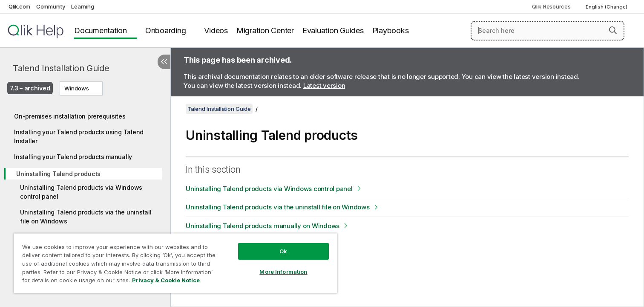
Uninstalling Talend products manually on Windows (263, 226)
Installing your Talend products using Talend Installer (79, 136)
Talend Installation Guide (61, 68)
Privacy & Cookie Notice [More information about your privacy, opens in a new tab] (166, 280)
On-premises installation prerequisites (70, 116)
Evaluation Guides (333, 30)
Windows (77, 88)
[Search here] (548, 31)
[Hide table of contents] (164, 62)
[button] (613, 30)
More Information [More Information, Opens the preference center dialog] (283, 272)
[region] (175, 263)
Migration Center (265, 30)
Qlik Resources (551, 6)
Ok (283, 251)
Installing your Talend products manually (73, 157)
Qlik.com (19, 6)
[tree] (85, 188)
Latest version (324, 85)
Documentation (101, 30)
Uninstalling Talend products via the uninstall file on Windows (86, 217)
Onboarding (166, 30)
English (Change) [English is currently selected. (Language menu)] (607, 7)
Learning (82, 6)
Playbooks (391, 30)
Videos (216, 30)
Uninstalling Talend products (58, 174)
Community (51, 6)
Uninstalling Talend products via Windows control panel (81, 192)
